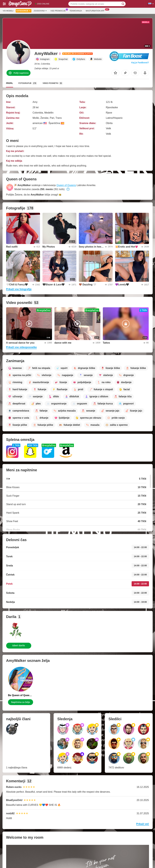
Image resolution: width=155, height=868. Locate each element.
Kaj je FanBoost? (140, 63)
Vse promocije (59, 11)
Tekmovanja (76, 11)
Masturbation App (96, 11)
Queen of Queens (66, 185)
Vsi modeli (8, 11)
